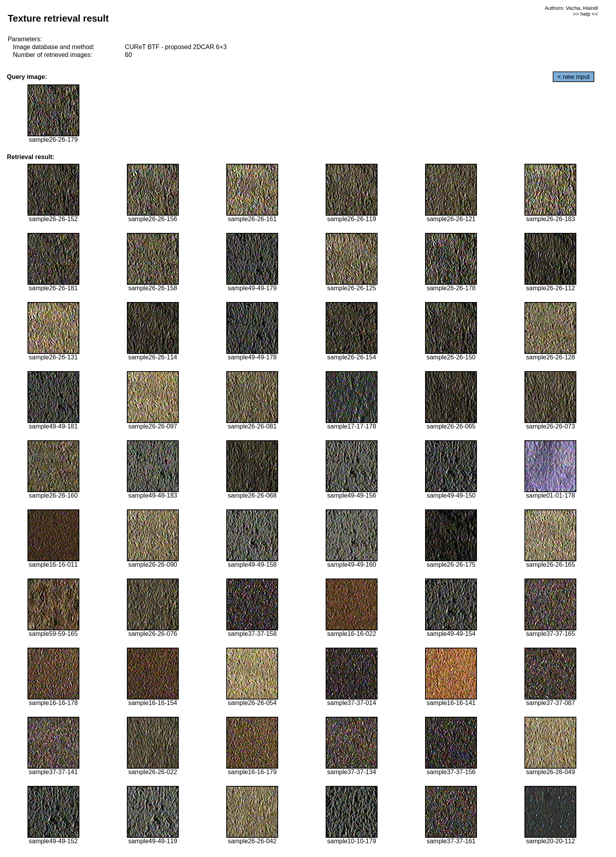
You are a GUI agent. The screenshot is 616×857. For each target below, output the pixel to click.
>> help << (585, 14)
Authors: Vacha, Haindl (571, 8)
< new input (574, 77)
